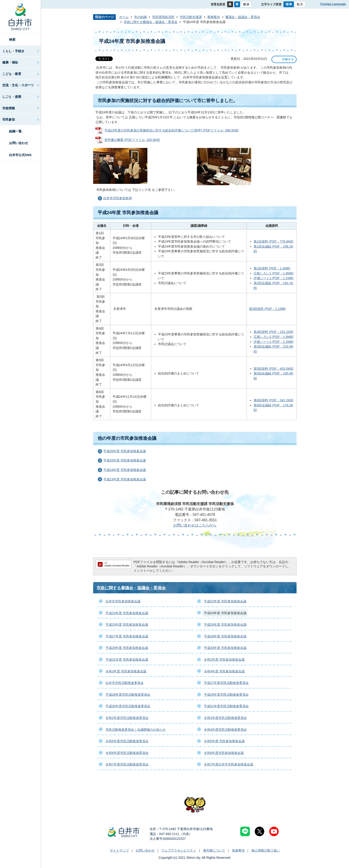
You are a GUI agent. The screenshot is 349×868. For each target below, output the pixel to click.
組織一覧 (15, 131)
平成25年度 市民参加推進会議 (125, 460)
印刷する (288, 59)
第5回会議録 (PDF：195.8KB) (273, 376)
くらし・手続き (13, 51)
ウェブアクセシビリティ (179, 850)
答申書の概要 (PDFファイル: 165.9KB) (132, 140)
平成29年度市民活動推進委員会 (226, 695)
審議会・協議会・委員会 (243, 17)
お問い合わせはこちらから (195, 525)
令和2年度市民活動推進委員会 (127, 718)
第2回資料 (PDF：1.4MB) (272, 268)
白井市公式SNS (20, 155)
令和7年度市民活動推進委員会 (127, 764)
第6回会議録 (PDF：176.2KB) (273, 408)
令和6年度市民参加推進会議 (224, 753)
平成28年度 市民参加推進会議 (225, 636)
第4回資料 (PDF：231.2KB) (274, 332)
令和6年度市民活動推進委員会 (127, 753)
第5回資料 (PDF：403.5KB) (274, 369)
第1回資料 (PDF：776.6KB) (274, 241)
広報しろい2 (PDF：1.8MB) (274, 337)
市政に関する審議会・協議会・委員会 (151, 22)
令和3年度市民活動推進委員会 (225, 718)
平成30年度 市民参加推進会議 (225, 648)
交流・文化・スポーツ (18, 85)
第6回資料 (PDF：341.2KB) (274, 400)
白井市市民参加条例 (118, 198)
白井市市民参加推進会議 (123, 601)
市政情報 (9, 108)
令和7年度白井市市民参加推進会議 (229, 764)
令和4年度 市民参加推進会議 (224, 671)
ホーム (124, 17)
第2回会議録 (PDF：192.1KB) (273, 285)
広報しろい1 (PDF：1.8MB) (274, 273)
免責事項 (238, 850)
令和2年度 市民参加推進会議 (224, 660)
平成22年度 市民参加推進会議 (225, 601)
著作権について (214, 850)
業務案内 (214, 17)
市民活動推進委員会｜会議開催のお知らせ (136, 730)
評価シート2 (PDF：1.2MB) (274, 342)
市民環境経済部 (163, 17)
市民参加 (9, 119)
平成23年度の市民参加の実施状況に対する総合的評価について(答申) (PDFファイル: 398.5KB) (171, 130)
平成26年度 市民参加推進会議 (125, 451)
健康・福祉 (10, 62)
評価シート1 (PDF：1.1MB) (274, 278)
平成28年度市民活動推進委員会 (128, 695)
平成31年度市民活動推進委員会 (226, 706)
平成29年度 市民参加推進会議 (127, 648)
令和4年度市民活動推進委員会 (225, 730)
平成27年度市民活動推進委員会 (226, 683)
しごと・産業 (12, 97)
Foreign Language (333, 4)
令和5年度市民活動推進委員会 (127, 741)
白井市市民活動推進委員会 (125, 683)
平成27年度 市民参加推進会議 (127, 636)
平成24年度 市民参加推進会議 (125, 470)
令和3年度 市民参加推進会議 (126, 671)
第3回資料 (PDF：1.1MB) (267, 309)
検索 (12, 40)
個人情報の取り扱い (266, 850)
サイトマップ (119, 850)
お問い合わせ (19, 143)
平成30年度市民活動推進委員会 (128, 706)
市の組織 (140, 17)
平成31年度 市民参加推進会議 (127, 660)
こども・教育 (12, 74)
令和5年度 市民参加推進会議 (224, 741)
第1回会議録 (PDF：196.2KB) (273, 249)
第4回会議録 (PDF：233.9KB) (273, 349)
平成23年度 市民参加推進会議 (125, 479)
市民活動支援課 (191, 17)
